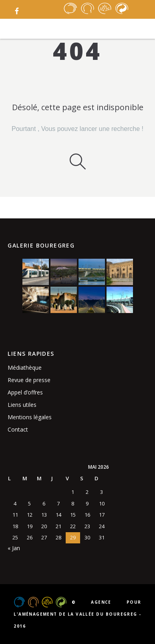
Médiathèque (25, 368)
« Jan (14, 548)
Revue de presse (29, 380)
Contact (18, 429)
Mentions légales (30, 417)
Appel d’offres (25, 392)
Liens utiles (22, 405)
